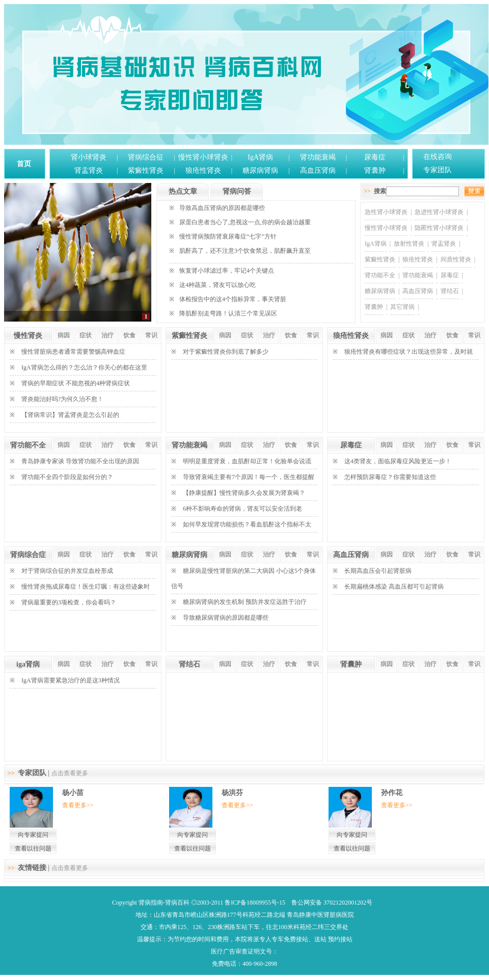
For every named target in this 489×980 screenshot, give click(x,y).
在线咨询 (438, 157)
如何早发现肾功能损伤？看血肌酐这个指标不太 (247, 524)
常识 (151, 335)
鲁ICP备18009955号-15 (255, 903)
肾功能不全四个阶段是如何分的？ (67, 477)
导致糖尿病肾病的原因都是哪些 (226, 618)
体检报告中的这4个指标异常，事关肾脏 (233, 299)
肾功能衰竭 (318, 157)
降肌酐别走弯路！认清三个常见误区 (228, 313)
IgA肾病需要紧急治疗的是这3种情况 (71, 680)
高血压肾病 (318, 170)
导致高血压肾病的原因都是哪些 (222, 208)
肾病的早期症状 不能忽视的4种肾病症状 (76, 383)
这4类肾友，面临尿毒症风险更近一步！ (398, 461)
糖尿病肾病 (260, 170)
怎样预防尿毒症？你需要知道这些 (390, 477)
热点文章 (183, 191)
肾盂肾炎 (89, 170)
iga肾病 (28, 664)
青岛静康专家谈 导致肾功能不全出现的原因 (80, 461)
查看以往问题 (33, 849)
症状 (86, 335)
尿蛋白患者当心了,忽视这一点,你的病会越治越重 (245, 222)
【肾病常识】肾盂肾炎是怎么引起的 (70, 415)
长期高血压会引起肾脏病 (378, 571)
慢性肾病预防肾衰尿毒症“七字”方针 (228, 236)
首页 (24, 164)
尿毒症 (375, 157)
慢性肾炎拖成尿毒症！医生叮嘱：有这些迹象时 (86, 587)
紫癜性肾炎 (146, 170)
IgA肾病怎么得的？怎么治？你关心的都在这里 (84, 367)
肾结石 (450, 291)
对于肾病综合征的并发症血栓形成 (67, 571)
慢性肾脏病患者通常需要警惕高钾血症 (73, 352)
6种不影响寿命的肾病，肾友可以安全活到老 (242, 509)
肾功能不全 (380, 275)
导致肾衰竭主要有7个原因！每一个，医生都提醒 (249, 477)
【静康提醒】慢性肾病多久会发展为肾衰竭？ (244, 493)
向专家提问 (33, 835)
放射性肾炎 (409, 244)
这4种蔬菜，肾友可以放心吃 (218, 285)
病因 (64, 335)
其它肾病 (402, 307)
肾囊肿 (375, 170)
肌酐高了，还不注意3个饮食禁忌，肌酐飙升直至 (245, 251)
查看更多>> (78, 805)
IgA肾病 (260, 157)
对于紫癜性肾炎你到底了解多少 (226, 352)
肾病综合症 (28, 555)
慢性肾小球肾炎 (203, 157)
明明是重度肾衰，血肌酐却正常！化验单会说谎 (247, 461)
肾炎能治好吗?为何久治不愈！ (62, 399)
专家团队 (438, 170)
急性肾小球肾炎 (386, 212)
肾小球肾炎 (89, 157)
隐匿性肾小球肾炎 (439, 228)
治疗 (107, 335)
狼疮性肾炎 (203, 170)
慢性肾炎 (28, 336)
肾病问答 (237, 191)
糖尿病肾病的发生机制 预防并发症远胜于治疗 (245, 602)
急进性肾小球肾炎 (439, 212)
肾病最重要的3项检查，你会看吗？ (69, 602)
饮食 (129, 335)
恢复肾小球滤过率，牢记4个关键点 (227, 271)
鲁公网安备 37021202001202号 (332, 903)
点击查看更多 (70, 773)
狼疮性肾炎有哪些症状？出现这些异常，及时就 (409, 352)
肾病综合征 (146, 157)
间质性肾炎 (456, 259)
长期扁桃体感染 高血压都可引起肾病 (394, 587)
